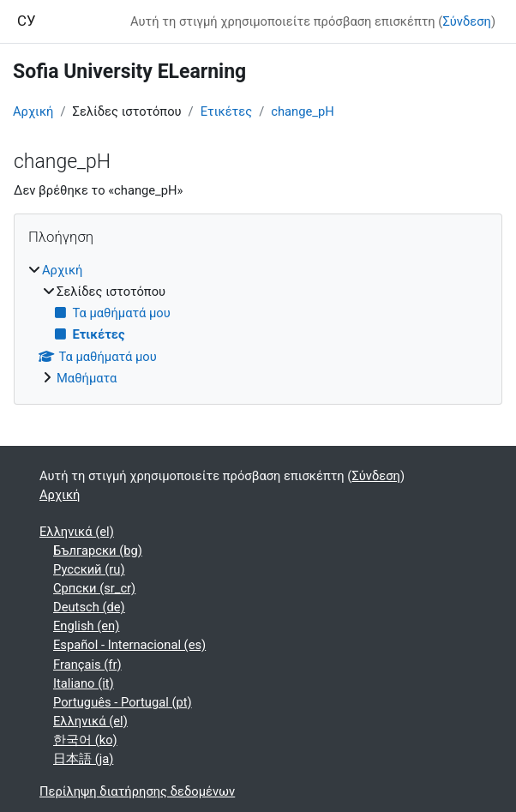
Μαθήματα (87, 378)
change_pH (302, 111)
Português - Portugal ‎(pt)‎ (123, 702)
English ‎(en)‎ (86, 626)
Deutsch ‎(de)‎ (89, 607)
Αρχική (33, 111)
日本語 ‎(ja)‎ (83, 759)
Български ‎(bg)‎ (98, 550)
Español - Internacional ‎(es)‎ (129, 645)
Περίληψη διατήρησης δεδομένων (137, 791)
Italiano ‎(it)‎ (84, 683)
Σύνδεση (466, 21)
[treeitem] (258, 324)
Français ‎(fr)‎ (87, 665)
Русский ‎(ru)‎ (89, 569)
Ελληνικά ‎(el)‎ (77, 532)
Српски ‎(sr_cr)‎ (94, 588)
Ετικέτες (227, 111)
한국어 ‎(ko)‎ (85, 740)
